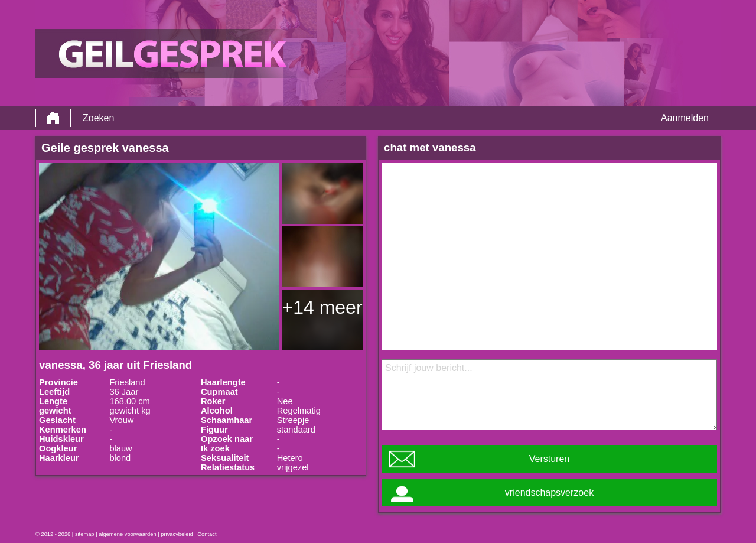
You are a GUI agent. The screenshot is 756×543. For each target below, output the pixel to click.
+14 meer (322, 307)
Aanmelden (685, 118)
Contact (207, 534)
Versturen (549, 459)
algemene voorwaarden (128, 534)
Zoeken (98, 118)
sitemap (85, 534)
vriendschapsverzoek (549, 492)
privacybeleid (177, 534)
